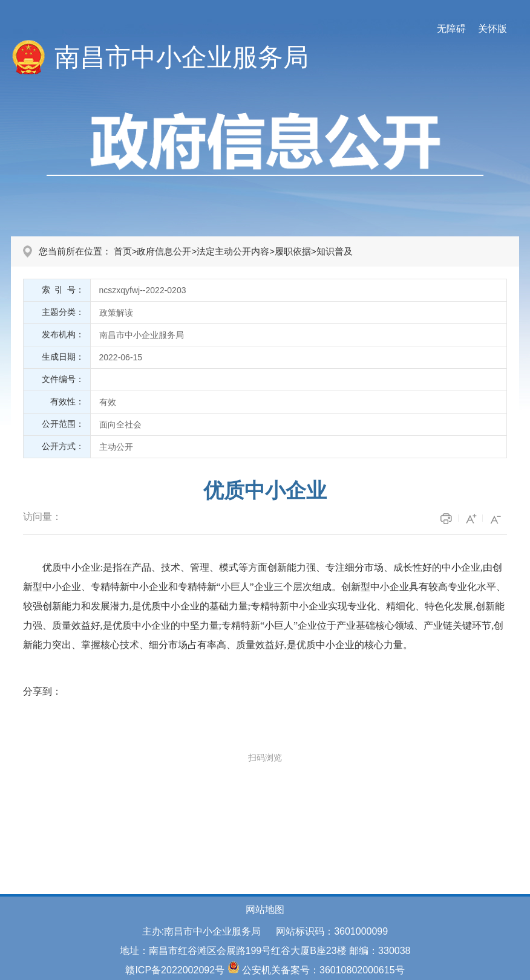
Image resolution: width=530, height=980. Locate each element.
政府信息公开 (164, 251)
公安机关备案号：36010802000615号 (323, 970)
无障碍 (451, 29)
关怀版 (492, 29)
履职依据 (293, 251)
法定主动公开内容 (233, 251)
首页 (123, 251)
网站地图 (265, 910)
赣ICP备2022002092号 (175, 970)
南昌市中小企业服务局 (182, 57)
